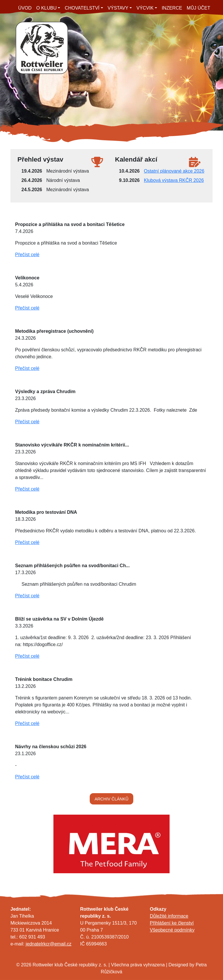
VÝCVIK (145, 8)
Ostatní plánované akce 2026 (174, 171)
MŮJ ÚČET (198, 8)
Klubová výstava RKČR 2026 (174, 180)
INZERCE (172, 8)
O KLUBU (46, 8)
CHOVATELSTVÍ (82, 8)
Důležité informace (169, 916)
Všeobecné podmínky (172, 930)
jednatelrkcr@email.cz (48, 944)
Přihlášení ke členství (172, 923)
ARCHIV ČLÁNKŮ (112, 799)
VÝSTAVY (118, 8)
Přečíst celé (27, 255)
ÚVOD (25, 8)
